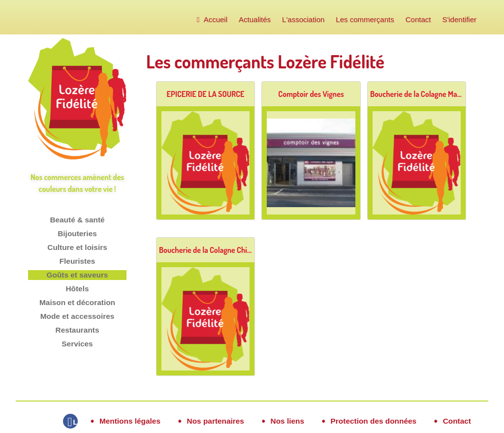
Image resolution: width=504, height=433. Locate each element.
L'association (303, 19)
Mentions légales (130, 421)
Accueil (212, 19)
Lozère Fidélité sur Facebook (75, 422)
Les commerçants (365, 19)
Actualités (255, 19)
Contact (418, 19)
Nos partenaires (216, 421)
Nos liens (287, 421)
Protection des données (374, 421)
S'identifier (459, 19)
